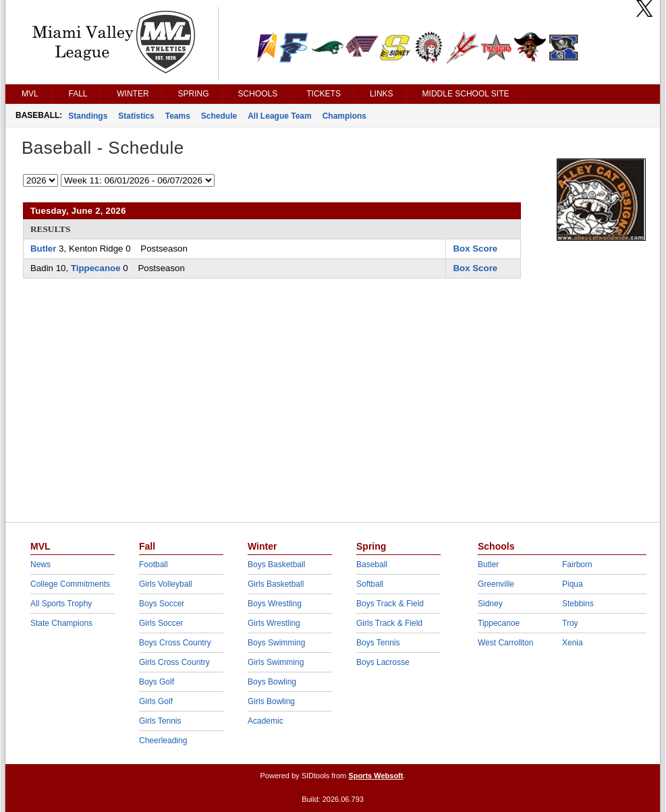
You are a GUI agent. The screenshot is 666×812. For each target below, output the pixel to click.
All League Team (279, 116)
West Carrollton (505, 643)
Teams (178, 116)
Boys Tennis (378, 643)
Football (154, 564)
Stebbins (578, 604)
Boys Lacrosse (383, 662)
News (40, 564)
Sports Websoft (376, 776)
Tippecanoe (96, 268)
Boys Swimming (276, 643)
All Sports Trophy (61, 604)
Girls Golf (156, 701)
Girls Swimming (276, 662)
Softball (370, 584)
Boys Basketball (276, 564)
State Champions (61, 623)
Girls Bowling (271, 701)
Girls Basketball (276, 584)
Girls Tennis (160, 721)
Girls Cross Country (174, 662)
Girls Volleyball (166, 584)
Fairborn (577, 564)
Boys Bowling (272, 682)
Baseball (372, 564)
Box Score (475, 249)
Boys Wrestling (275, 604)
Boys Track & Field (390, 604)
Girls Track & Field (389, 623)
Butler (43, 249)
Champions (344, 116)
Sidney (490, 604)
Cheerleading (163, 741)
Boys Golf (157, 682)
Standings (88, 116)
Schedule (219, 116)
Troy (570, 623)
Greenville (496, 584)
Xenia (573, 643)
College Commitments (70, 584)
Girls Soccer (161, 623)
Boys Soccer (162, 604)
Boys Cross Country (175, 643)
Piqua (573, 584)
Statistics (136, 116)
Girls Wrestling (274, 623)
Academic (266, 721)
